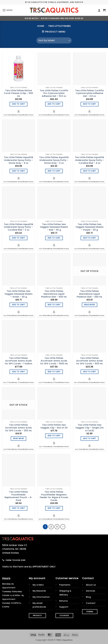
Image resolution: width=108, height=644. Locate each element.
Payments (65, 585)
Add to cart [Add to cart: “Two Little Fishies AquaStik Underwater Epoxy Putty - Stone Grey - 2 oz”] (54, 171)
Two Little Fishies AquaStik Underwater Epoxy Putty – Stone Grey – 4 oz (19, 160)
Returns (63, 601)
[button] (7, 10)
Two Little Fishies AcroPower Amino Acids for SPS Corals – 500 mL (89, 361)
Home (41, 26)
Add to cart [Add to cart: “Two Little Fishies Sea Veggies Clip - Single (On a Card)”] (90, 438)
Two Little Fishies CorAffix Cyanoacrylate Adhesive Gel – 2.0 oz (89, 93)
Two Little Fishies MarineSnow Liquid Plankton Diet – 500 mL (54, 294)
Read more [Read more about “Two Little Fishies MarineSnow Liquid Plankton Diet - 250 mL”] (90, 305)
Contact (91, 603)
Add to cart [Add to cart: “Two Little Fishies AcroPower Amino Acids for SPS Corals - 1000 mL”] (54, 372)
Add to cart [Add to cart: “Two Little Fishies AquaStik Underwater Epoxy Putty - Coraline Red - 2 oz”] (18, 238)
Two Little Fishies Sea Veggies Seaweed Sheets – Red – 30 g (54, 227)
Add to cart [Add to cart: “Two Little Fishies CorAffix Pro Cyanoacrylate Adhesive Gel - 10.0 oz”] (54, 104)
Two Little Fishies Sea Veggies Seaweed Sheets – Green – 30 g (18, 294)
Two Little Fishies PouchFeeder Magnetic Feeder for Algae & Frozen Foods (54, 496)
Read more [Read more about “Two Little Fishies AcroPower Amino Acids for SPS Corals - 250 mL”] (18, 438)
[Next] (63, 527)
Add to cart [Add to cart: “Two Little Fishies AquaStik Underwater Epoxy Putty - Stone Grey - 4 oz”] (18, 171)
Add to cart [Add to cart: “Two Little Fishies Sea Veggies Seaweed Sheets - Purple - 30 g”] (90, 238)
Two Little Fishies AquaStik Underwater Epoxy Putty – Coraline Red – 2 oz (19, 227)
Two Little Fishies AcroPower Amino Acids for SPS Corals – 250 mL (18, 428)
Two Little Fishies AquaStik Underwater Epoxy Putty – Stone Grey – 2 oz (54, 160)
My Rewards (39, 591)
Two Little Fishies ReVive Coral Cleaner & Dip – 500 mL (18, 93)
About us (91, 585)
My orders (38, 585)
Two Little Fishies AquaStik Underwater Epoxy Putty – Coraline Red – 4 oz (89, 160)
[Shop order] (54, 40)
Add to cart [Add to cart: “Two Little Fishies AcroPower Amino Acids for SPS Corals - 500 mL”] (90, 372)
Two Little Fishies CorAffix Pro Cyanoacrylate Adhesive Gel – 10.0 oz (54, 93)
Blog (88, 597)
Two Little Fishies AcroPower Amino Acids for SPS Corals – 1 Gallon (18, 361)
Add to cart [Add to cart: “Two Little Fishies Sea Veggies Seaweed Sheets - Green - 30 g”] (18, 305)
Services (90, 591)
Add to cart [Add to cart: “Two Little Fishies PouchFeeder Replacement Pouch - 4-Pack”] (18, 508)
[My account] (99, 10)
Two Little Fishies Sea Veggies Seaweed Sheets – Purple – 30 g (90, 227)
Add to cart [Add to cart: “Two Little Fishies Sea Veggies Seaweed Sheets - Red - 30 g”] (54, 238)
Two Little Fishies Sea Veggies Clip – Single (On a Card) (90, 428)
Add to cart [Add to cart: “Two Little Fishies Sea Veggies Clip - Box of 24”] (54, 436)
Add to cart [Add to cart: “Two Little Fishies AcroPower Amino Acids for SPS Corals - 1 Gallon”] (18, 372)
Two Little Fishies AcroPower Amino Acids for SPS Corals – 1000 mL (54, 361)
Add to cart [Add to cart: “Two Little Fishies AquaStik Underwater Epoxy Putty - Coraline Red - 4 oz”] (90, 171)
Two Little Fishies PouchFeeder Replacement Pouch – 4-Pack (18, 496)
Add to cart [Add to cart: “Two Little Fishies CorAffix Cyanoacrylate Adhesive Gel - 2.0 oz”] (90, 104)
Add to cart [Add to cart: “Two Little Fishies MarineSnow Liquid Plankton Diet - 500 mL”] (54, 305)
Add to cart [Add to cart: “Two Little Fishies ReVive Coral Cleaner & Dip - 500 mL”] (18, 104)
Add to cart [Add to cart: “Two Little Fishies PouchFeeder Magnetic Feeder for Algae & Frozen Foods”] (54, 508)
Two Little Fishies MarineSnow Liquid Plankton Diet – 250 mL (89, 294)
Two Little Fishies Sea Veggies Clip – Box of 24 (54, 426)
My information (41, 597)
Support (64, 607)
